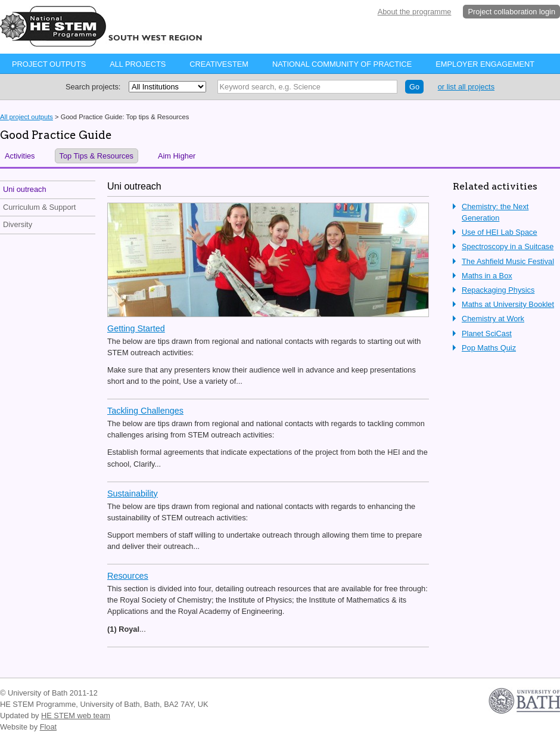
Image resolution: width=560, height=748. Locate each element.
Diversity (18, 224)
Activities (20, 156)
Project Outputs (49, 64)
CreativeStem (219, 64)
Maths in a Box (487, 276)
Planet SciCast (487, 333)
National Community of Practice (342, 64)
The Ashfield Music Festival (508, 261)
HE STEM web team (76, 716)
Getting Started (136, 328)
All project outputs (27, 117)
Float (48, 727)
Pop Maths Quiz (489, 348)
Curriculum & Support (39, 207)
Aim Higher (177, 156)
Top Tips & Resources (97, 156)
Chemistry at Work (493, 319)
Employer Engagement (485, 64)
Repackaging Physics (498, 290)
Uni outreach (25, 189)
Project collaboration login (511, 12)
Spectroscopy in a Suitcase (508, 246)
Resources (128, 576)
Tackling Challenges (145, 411)
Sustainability (133, 494)
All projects (138, 64)
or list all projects (466, 87)
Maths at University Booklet (508, 304)
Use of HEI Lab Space (500, 232)
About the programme (415, 12)
